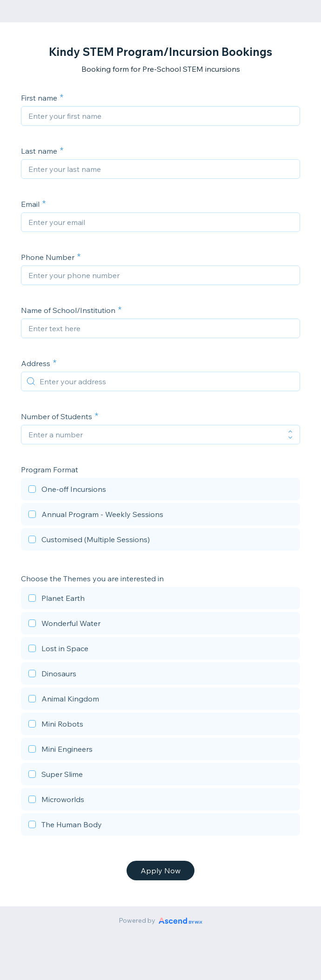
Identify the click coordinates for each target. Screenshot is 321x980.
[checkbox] (160, 490)
